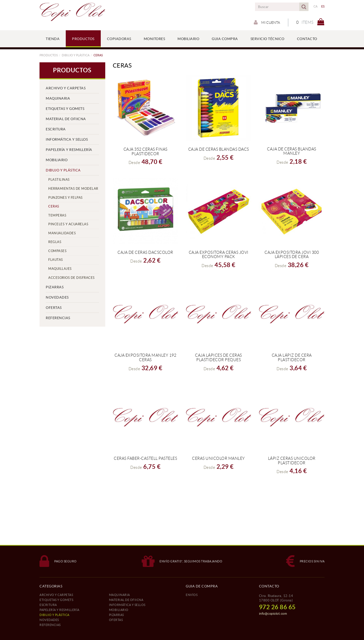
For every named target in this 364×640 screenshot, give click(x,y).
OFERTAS (54, 308)
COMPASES (57, 251)
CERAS (54, 206)
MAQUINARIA (58, 98)
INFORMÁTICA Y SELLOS (67, 139)
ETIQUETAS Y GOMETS (65, 109)
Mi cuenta (267, 22)
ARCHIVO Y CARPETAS (66, 88)
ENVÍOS (192, 595)
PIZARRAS (55, 287)
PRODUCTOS (49, 55)
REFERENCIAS (58, 318)
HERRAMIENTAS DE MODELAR (73, 189)
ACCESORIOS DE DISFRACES (71, 278)
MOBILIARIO (57, 160)
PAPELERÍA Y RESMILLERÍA (69, 150)
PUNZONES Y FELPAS (65, 198)
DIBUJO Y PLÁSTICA (76, 55)
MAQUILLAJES (60, 269)
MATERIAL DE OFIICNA (66, 119)
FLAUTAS (56, 260)
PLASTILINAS (59, 180)
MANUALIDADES (62, 233)
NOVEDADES (57, 297)
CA (316, 6)
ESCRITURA (56, 129)
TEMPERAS (57, 215)
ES (323, 6)
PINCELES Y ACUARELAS (68, 224)
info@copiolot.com (273, 614)
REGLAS (55, 242)
